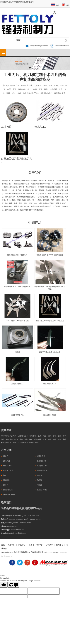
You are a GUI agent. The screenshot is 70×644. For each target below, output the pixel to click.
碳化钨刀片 (7, 461)
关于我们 (11, 545)
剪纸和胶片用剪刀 (50, 415)
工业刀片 (6, 127)
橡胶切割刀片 (42, 461)
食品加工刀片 (8, 470)
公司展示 (49, 545)
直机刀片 (40, 480)
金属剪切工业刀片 (17, 415)
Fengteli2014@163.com (39, 46)
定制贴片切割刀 (17, 384)
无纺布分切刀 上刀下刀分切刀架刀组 (50, 255)
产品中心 (22, 545)
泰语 (57, 5)
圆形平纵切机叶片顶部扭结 (17, 255)
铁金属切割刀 (42, 470)
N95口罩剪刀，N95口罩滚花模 (17, 321)
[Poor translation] (13, 585)
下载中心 (39, 545)
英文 (68, 5)
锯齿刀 (6, 485)
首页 (3, 545)
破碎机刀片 (41, 456)
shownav (3, 52)
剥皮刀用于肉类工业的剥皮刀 (50, 352)
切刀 (5, 475)
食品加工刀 (41, 127)
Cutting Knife (42, 490)
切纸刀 (39, 475)
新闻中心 (60, 545)
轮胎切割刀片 (42, 466)
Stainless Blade (9, 495)
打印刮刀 (17, 352)
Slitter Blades (8, 490)
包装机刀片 (7, 466)
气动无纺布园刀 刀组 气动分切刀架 (17, 287)
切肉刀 (6, 456)
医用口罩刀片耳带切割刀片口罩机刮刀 (50, 321)
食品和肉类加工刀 (50, 384)
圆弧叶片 (6, 480)
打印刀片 (40, 485)
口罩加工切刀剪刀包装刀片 (17, 159)
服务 (30, 545)
